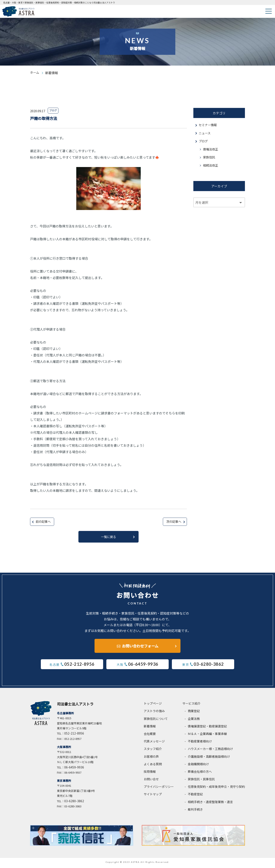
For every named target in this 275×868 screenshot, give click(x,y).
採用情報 (150, 773)
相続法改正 (211, 167)
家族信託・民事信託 (201, 781)
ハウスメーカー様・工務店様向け (210, 751)
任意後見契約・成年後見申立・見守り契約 (216, 788)
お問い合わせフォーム (140, 646)
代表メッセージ (154, 743)
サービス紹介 (191, 705)
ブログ (204, 142)
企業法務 (194, 720)
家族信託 (209, 159)
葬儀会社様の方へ (200, 773)
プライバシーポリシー (159, 788)
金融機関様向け (198, 766)
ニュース (205, 134)
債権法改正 (211, 150)
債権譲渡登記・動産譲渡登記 (207, 728)
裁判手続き (195, 811)
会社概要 (150, 735)
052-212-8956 (74, 735)
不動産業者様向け (200, 743)
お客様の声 (151, 758)
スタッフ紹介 (153, 751)
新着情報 (150, 728)
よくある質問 (153, 766)
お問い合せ (151, 781)
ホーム (35, 73)
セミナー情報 (208, 125)
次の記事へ (173, 522)
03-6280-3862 (74, 803)
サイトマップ (153, 796)
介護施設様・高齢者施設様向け (209, 758)
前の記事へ (44, 522)
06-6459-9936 (74, 769)
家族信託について (156, 720)
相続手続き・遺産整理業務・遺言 (210, 804)
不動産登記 (195, 796)
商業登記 (194, 713)
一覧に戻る (108, 538)
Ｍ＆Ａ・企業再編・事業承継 (207, 735)
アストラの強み (154, 713)
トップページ (153, 705)
